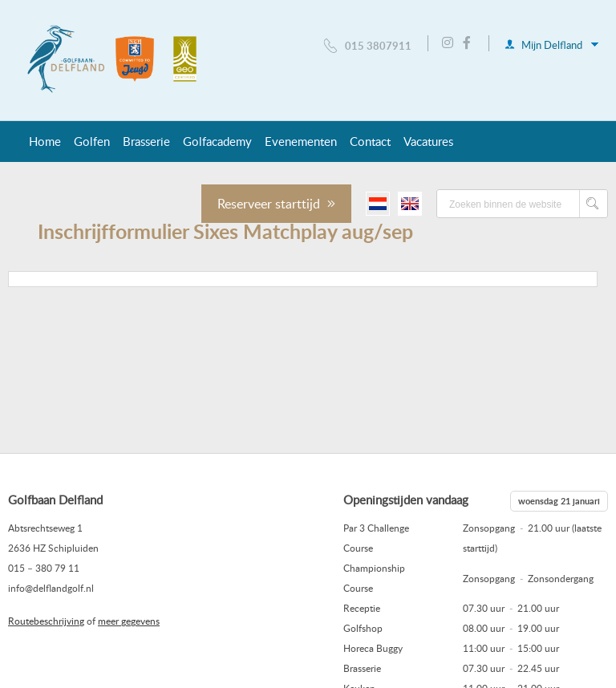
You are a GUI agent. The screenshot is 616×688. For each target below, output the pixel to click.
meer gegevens (129, 621)
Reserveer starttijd (276, 204)
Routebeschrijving (46, 621)
